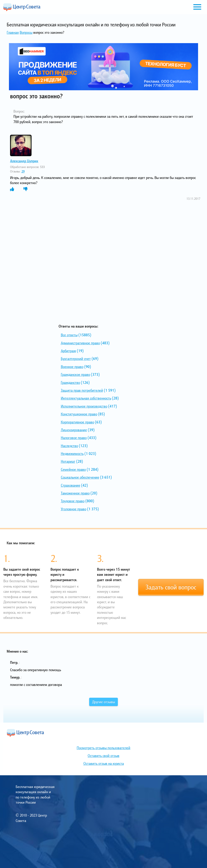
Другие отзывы (103, 702)
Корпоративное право (77, 422)
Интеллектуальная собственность (86, 398)
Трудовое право (73, 501)
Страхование (71, 485)
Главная (13, 32)
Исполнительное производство (84, 406)
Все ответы (69, 335)
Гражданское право (75, 374)
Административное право (80, 343)
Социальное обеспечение (80, 477)
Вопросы (26, 32)
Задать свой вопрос (171, 587)
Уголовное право (74, 509)
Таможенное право (75, 493)
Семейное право (73, 469)
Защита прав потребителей (82, 390)
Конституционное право (79, 414)
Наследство (69, 446)
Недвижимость (72, 454)
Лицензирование (74, 430)
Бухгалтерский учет (76, 359)
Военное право (72, 367)
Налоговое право (74, 438)
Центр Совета (22, 7)
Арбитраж (68, 351)
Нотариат (68, 461)
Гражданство (70, 383)
